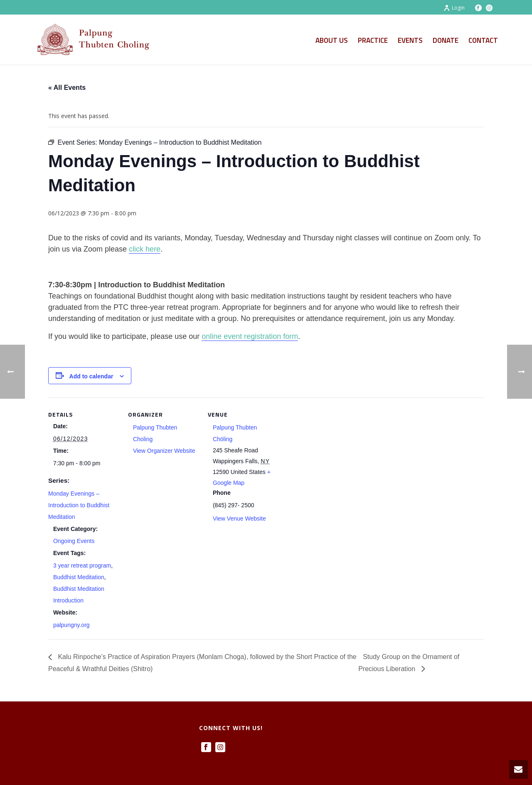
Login (454, 8)
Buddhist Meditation (79, 577)
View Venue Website (239, 518)
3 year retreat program (82, 565)
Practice (373, 40)
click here (145, 249)
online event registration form (250, 336)
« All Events (67, 88)
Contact (483, 40)
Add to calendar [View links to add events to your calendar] (91, 376)
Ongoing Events (74, 541)
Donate (446, 40)
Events (410, 40)
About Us (332, 40)
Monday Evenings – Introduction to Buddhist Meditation (79, 505)
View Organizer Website (164, 451)
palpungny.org (71, 625)
